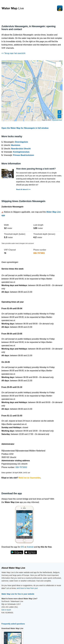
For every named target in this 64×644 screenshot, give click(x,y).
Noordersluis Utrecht (21, 149)
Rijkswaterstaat (57, 120)
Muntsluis (16, 145)
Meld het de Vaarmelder (30, 478)
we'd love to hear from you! (27, 588)
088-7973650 (21, 467)
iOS (22, 547)
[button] (58, 64)
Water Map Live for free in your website (18, 594)
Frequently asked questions (13, 624)
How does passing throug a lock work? (36, 169)
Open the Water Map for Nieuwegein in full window (25, 128)
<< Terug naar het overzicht (13, 53)
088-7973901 (39, 253)
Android (30, 547)
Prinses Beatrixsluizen (24, 155)
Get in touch (6, 610)
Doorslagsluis (21, 142)
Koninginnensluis (21, 152)
